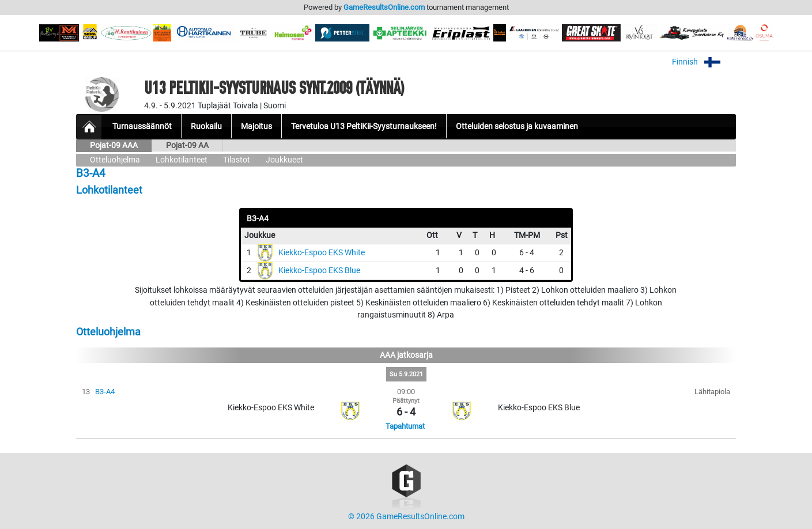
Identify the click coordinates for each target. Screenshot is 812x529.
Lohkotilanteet (182, 160)
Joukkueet (284, 160)
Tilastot (237, 160)
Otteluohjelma (115, 160)
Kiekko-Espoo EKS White (322, 253)
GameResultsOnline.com (384, 7)
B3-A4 (105, 392)
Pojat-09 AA (187, 146)
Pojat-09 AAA (114, 146)
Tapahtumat (405, 426)
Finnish (704, 62)
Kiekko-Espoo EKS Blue (319, 271)
